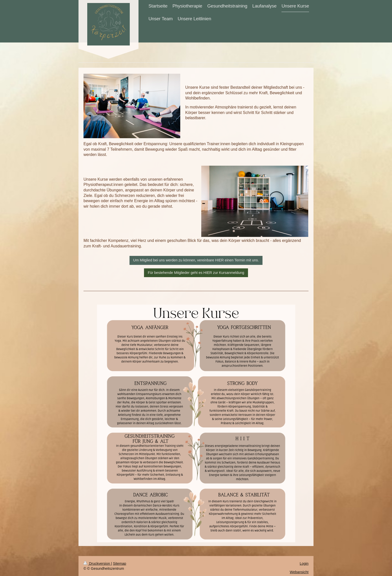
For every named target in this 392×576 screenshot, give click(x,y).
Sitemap (120, 564)
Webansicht (299, 572)
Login (304, 564)
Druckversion (97, 564)
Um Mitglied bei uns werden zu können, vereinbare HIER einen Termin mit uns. (196, 260)
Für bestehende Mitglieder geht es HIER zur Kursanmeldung (196, 273)
